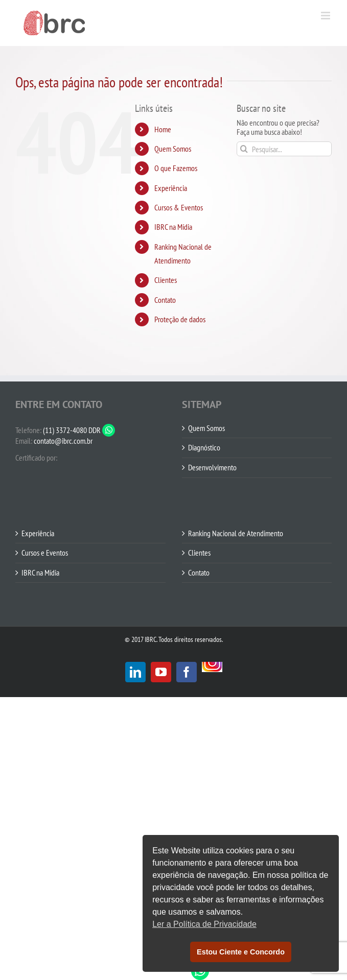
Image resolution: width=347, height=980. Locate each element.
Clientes (166, 280)
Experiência (171, 188)
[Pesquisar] (244, 149)
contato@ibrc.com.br (63, 441)
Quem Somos (173, 149)
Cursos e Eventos (45, 553)
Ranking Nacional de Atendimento (236, 534)
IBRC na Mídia (173, 227)
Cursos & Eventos (179, 207)
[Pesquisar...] (284, 149)
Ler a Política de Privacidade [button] (204, 924)
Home (163, 129)
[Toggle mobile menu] (326, 16)
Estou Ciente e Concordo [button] (241, 952)
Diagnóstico (204, 448)
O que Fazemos (176, 168)
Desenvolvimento (212, 468)
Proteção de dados (180, 319)
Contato (165, 300)
